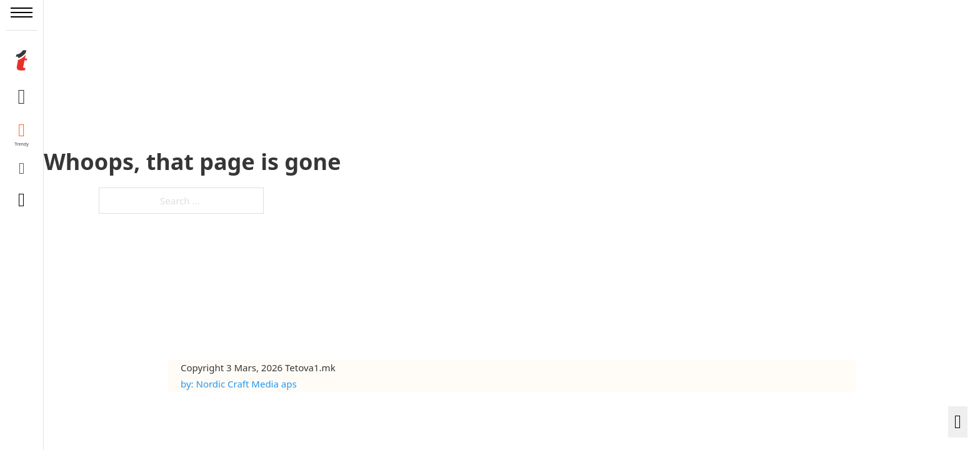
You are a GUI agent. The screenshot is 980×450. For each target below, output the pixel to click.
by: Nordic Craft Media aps (239, 384)
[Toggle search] (22, 200)
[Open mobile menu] (22, 12)
